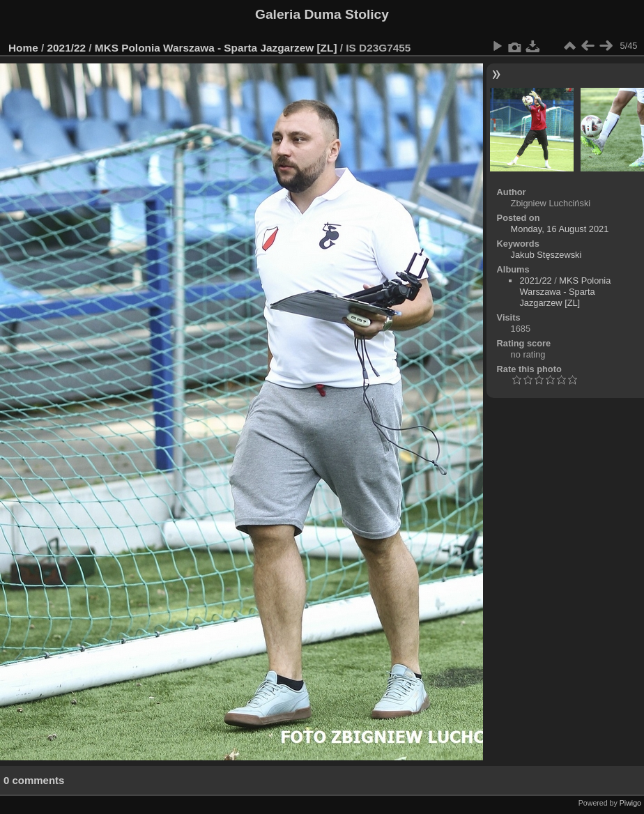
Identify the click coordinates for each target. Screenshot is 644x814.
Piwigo (630, 803)
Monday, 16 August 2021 (560, 229)
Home (23, 48)
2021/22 (67, 48)
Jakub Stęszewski (546, 255)
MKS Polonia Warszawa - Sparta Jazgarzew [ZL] (216, 48)
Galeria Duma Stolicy (322, 14)
